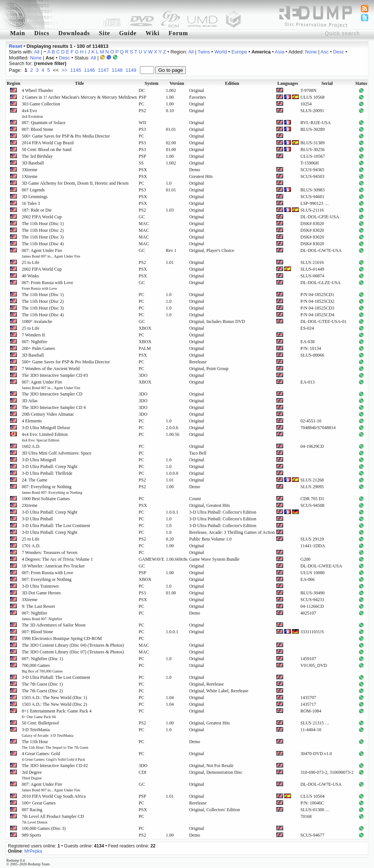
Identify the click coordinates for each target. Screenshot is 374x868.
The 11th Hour (55, 744)
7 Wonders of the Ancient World (51, 369)
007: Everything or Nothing (52, 489)
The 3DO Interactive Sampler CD (52, 394)
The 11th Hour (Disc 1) (43, 224)
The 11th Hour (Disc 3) (43, 237)
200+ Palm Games (38, 348)
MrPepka (33, 851)
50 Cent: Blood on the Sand (47, 150)
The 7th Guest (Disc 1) (42, 684)
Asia (280, 52)
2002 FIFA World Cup (42, 217)
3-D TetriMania (47, 732)
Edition (232, 83)
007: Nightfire (34, 342)
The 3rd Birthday (37, 156)
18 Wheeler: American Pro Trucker (53, 566)
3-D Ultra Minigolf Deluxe (46, 428)
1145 (76, 70)
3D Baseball (33, 163)
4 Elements (32, 421)
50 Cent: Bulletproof (40, 723)
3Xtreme (30, 170)
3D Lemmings (35, 197)
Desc (338, 52)
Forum (178, 33)
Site (105, 33)
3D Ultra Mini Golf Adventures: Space (56, 453)
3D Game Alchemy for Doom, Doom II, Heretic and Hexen (75, 183)
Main (18, 33)
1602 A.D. (31, 446)
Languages (288, 83)
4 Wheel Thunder (37, 90)
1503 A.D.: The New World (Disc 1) (54, 698)
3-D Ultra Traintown (40, 586)
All (37, 52)
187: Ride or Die (37, 210)
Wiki (153, 33)
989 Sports (31, 835)
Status (361, 83)
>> (65, 70)
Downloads (74, 33)
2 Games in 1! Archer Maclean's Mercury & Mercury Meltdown (79, 97)
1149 (131, 70)
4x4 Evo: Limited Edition (45, 437)
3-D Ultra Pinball (37, 519)
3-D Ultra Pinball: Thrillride (47, 473)
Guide (128, 33)
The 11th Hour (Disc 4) (43, 244)
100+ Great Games (39, 803)
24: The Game (34, 480)
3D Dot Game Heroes (41, 593)
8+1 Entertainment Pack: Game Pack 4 (56, 714)
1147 (103, 70)
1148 (117, 70)
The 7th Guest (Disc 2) (42, 691)
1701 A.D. (31, 546)
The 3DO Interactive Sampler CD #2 (55, 766)
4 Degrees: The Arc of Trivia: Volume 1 (57, 559)
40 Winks (30, 276)
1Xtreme (30, 176)
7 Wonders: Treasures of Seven (50, 552)
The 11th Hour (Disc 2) (43, 230)
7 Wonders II (33, 335)
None (311, 52)
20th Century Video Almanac (48, 414)
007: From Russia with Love (47, 285)
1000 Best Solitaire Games (46, 499)
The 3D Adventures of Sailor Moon (53, 625)
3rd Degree (32, 775)
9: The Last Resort (38, 606)
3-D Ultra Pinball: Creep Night (50, 467)
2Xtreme (30, 505)
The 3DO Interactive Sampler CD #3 (55, 375)
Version (177, 83)
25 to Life (30, 262)
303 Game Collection (41, 104)
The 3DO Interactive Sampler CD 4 (54, 407)
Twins (204, 52)
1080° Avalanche (37, 321)
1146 (90, 70)
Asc (325, 52)
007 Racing (32, 810)
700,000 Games (42, 668)
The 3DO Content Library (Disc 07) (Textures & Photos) (73, 652)
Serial (327, 83)
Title (80, 83)
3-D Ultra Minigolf (39, 460)
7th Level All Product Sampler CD (53, 819)
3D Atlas (30, 401)
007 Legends (33, 190)
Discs (42, 33)
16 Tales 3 (31, 203)
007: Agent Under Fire (51, 253)
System (152, 83)
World (221, 52)
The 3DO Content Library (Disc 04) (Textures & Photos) (73, 645)
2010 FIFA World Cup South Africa (54, 796)
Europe (239, 52)
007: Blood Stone (37, 129)
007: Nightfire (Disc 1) (42, 659)
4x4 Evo (32, 113)
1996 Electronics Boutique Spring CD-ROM (62, 638)
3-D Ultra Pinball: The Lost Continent (56, 526)
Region (13, 83)
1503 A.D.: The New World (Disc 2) (54, 704)
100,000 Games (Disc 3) (44, 828)
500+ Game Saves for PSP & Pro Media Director (66, 136)
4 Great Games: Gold (53, 756)
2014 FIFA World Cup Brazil (48, 143)
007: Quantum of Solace (44, 123)
